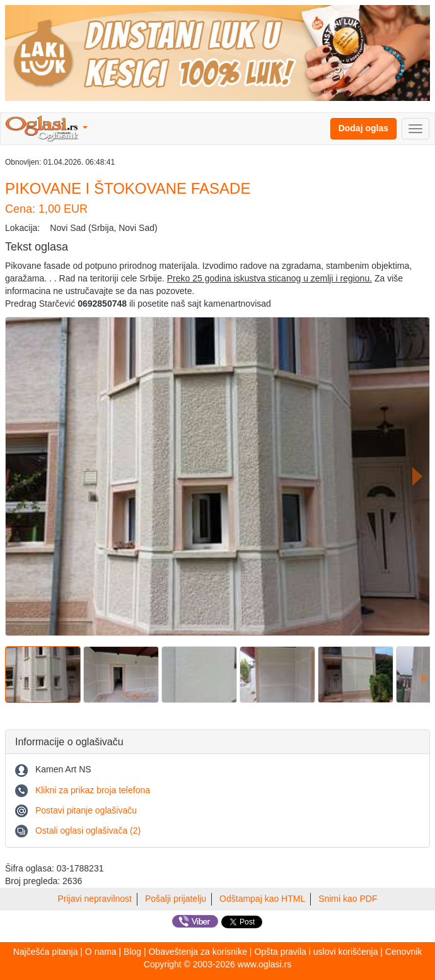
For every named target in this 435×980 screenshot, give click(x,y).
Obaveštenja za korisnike (198, 952)
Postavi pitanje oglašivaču (86, 810)
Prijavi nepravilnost (95, 899)
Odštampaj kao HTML (262, 899)
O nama (101, 952)
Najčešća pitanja (46, 952)
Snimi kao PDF (348, 899)
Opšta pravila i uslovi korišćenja (316, 952)
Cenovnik (403, 952)
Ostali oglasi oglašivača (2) (88, 830)
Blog (132, 952)
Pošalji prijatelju (176, 899)
